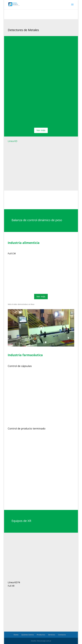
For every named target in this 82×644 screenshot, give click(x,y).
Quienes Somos (28, 635)
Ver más (41, 130)
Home (16, 635)
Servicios (52, 635)
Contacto (62, 635)
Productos (41, 635)
